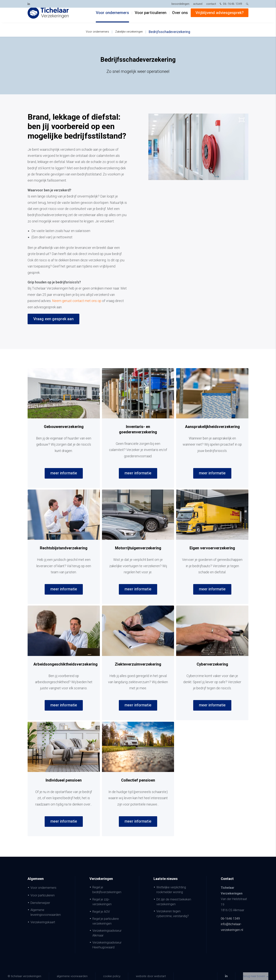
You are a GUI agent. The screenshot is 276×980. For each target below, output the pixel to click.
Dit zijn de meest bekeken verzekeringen (174, 902)
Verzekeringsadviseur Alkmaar (107, 933)
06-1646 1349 (231, 4)
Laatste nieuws (166, 879)
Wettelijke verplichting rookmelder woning (171, 890)
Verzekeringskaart (43, 922)
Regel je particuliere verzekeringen (106, 921)
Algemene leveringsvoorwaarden (46, 912)
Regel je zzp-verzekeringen (102, 902)
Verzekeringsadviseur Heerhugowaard (107, 945)
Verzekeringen (101, 879)
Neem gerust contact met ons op (77, 301)
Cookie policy (112, 976)
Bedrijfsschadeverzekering (169, 32)
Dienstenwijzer (40, 903)
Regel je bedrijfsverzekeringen (107, 890)
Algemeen (36, 879)
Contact (211, 4)
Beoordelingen (180, 4)
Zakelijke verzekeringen (129, 32)
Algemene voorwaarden (72, 976)
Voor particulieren (151, 17)
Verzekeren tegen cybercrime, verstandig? (173, 914)
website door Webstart (151, 976)
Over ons (180, 17)
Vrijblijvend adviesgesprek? (220, 17)
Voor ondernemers (112, 17)
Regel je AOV (101, 912)
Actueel (198, 4)
